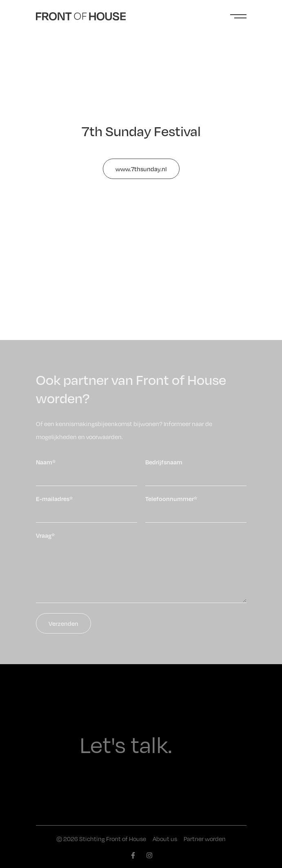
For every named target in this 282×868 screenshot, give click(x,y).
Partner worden (205, 839)
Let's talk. (126, 744)
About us (165, 839)
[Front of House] (81, 16)
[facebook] (133, 855)
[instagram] (149, 855)
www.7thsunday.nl (141, 169)
